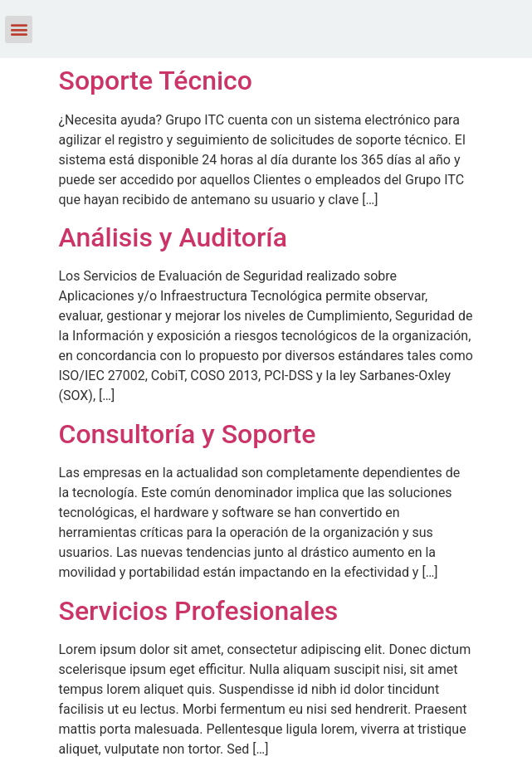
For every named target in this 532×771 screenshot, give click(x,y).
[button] (19, 29)
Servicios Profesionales (199, 611)
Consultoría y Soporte (188, 434)
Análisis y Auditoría (173, 237)
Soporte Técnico (156, 81)
